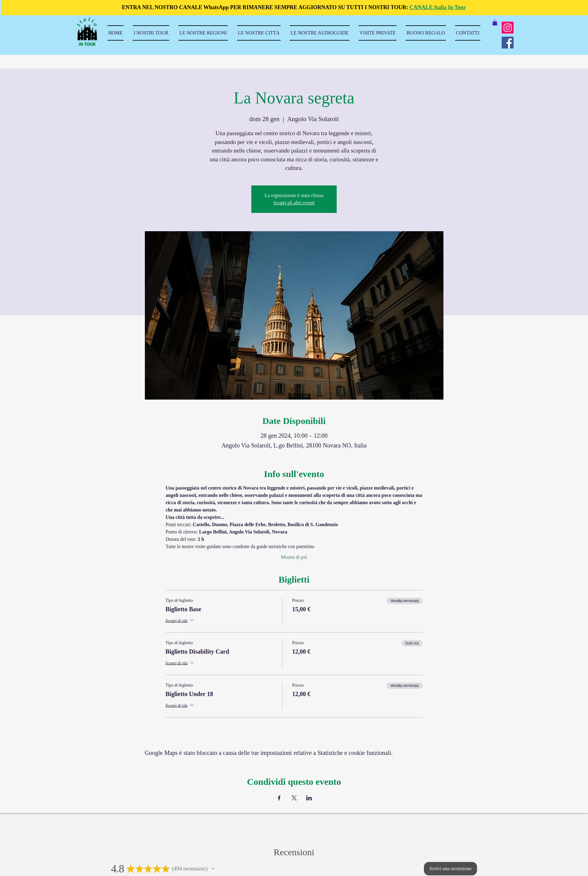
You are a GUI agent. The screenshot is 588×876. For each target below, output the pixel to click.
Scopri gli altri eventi (294, 203)
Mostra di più (294, 557)
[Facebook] (508, 43)
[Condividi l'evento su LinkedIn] (309, 798)
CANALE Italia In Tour (438, 7)
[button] (495, 22)
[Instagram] (508, 28)
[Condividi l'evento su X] (294, 798)
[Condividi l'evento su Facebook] (279, 798)
